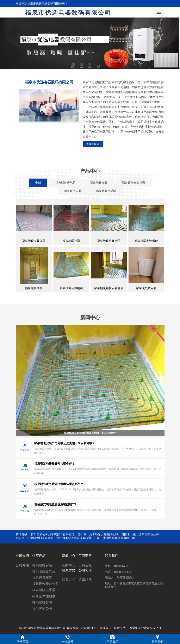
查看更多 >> (93, 144)
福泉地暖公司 (71, 241)
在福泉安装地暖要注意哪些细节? (55, 504)
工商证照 (85, 565)
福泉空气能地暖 (44, 596)
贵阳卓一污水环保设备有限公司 (98, 534)
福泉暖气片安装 (146, 288)
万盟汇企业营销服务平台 (145, 628)
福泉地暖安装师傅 (146, 241)
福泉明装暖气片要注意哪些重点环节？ (59, 484)
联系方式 (69, 580)
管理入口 (106, 628)
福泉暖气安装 (42, 578)
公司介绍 (22, 565)
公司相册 (85, 580)
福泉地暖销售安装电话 (109, 288)
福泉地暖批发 (34, 288)
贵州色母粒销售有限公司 (119, 538)
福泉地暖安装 (42, 565)
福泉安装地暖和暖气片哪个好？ (55, 464)
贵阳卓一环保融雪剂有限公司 (35, 538)
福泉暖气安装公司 (45, 584)
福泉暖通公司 (42, 608)
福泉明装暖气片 (44, 571)
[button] (90, 67)
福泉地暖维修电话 (109, 241)
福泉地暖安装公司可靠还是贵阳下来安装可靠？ (90, 433)
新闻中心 (69, 565)
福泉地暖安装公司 (34, 241)
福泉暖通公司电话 (71, 288)
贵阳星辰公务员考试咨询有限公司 (52, 534)
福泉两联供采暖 (44, 590)
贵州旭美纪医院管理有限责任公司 (78, 538)
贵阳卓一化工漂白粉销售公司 (140, 534)
